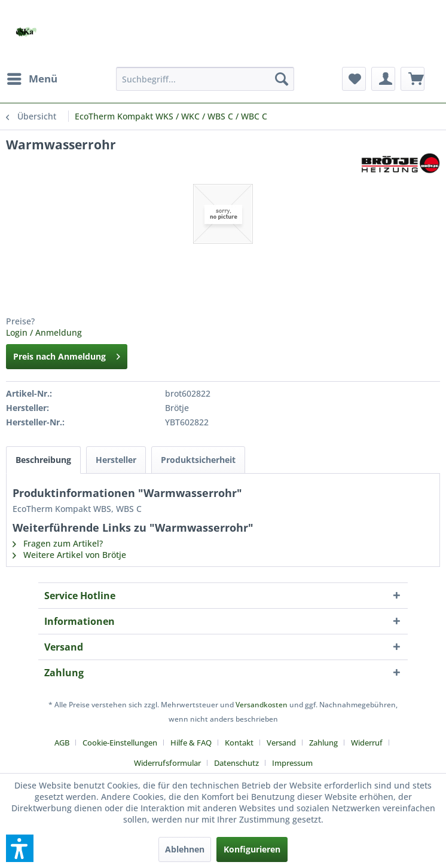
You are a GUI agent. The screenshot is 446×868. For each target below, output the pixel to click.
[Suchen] (282, 79)
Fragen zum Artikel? (58, 543)
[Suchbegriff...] (205, 79)
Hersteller (116, 460)
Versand (281, 743)
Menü (32, 77)
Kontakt (239, 743)
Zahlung (323, 743)
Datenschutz (236, 763)
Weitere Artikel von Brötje (69, 555)
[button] (20, 848)
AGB (62, 743)
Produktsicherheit (198, 460)
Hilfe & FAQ (191, 743)
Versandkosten (262, 705)
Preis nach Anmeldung (67, 355)
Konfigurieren (252, 849)
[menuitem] (32, 79)
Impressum (292, 763)
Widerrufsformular (167, 763)
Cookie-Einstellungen (120, 743)
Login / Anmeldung (44, 332)
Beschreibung (43, 460)
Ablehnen (185, 849)
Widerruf (367, 743)
